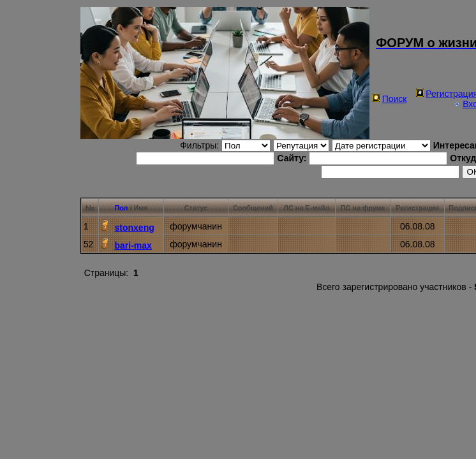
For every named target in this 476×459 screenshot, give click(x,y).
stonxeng (135, 228)
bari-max (133, 245)
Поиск (390, 99)
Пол (121, 208)
